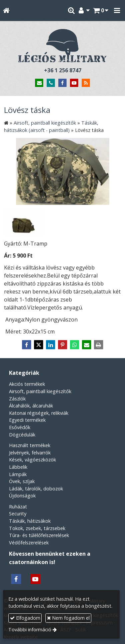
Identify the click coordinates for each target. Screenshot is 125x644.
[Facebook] (62, 83)
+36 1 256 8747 (63, 70)
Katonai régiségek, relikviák (39, 413)
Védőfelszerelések (29, 543)
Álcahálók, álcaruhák (31, 406)
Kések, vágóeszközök (32, 460)
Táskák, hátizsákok (30, 521)
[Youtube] (74, 83)
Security (18, 514)
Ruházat (18, 507)
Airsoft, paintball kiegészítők (40, 391)
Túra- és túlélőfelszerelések (39, 535)
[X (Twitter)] (39, 345)
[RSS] (86, 83)
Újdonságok (22, 496)
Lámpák (18, 474)
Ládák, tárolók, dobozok (36, 489)
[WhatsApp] (75, 345)
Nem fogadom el (68, 618)
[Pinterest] (63, 345)
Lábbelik (18, 467)
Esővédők (20, 427)
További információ (30, 630)
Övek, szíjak (22, 481)
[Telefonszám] (51, 83)
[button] (117, 10)
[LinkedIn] (51, 345)
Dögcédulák (22, 435)
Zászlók (17, 399)
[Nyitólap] (6, 10)
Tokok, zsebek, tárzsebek (37, 528)
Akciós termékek (27, 384)
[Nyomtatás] (99, 345)
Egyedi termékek (27, 420)
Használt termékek (30, 445)
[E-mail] (39, 83)
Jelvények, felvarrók (30, 453)
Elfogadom (25, 618)
